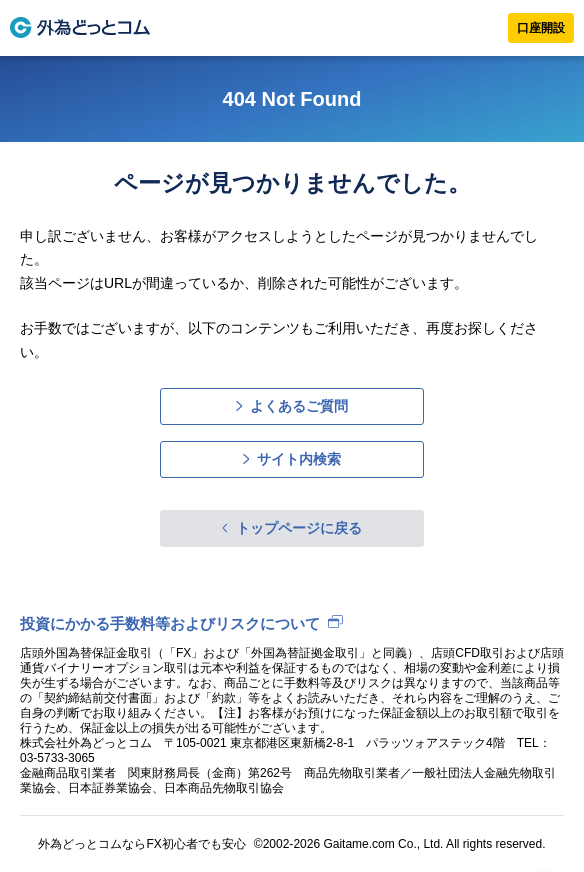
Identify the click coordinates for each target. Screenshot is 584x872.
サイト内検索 (299, 459)
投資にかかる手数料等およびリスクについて (170, 623)
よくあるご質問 (299, 406)
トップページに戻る (299, 528)
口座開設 (541, 28)
